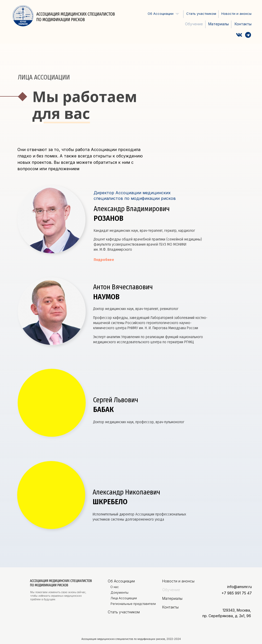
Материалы (219, 24)
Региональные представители (133, 604)
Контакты (243, 24)
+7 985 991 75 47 (237, 593)
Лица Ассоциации (124, 598)
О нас (114, 587)
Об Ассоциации (121, 581)
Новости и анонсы (236, 14)
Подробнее (104, 260)
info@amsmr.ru (239, 587)
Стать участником (201, 14)
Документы (119, 593)
